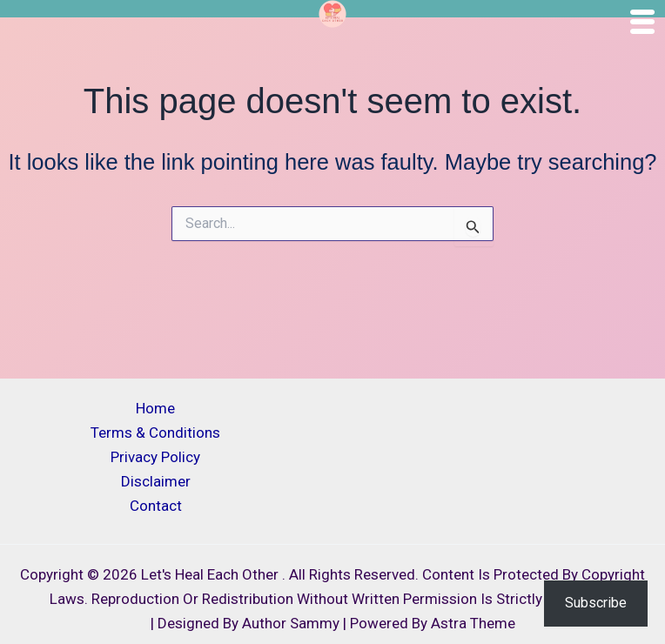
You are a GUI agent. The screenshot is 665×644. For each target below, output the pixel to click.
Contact (156, 506)
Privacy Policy (155, 457)
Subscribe (596, 603)
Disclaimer (156, 481)
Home (155, 408)
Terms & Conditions (155, 433)
